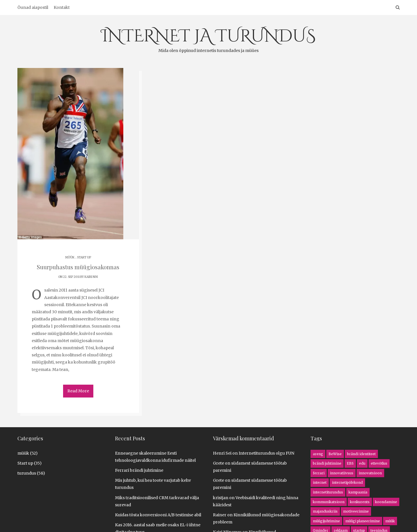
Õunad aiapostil (33, 7)
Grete (218, 463)
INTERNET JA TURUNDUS (208, 39)
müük (70, 257)
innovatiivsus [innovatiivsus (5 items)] (342, 473)
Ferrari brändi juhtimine (139, 470)
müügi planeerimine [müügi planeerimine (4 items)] (363, 521)
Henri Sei (222, 453)
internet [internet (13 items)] (320, 483)
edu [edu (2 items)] (362, 463)
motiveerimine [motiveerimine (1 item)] (356, 511)
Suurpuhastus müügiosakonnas (78, 267)
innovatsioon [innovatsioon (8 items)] (370, 473)
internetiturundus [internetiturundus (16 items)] (328, 492)
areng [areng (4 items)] (318, 454)
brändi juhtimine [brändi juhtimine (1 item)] (327, 463)
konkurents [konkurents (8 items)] (360, 502)
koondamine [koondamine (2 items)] (386, 502)
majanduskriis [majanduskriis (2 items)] (325, 511)
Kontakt (62, 7)
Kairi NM (91, 277)
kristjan (221, 498)
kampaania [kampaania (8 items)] (358, 492)
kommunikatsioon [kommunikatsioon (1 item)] (329, 502)
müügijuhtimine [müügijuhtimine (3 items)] (326, 521)
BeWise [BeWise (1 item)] (335, 454)
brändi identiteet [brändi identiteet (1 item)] (361, 454)
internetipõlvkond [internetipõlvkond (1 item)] (347, 483)
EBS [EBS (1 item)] (350, 463)
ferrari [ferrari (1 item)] (319, 473)
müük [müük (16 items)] (390, 521)
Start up (84, 257)
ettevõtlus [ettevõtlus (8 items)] (379, 463)
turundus (27, 473)
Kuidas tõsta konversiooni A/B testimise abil (158, 515)
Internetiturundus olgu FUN (266, 453)
